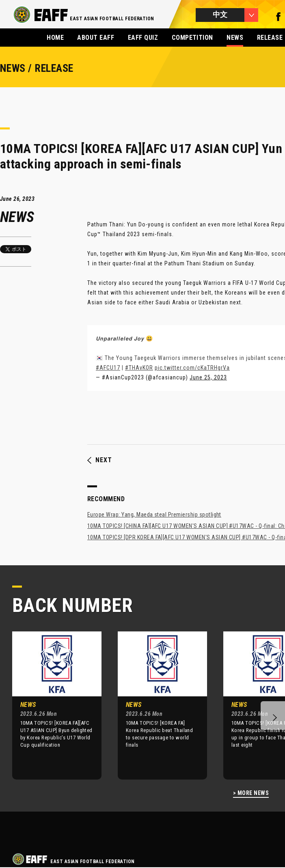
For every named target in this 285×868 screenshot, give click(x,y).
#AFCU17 (108, 368)
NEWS (235, 38)
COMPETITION (192, 38)
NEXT (100, 460)
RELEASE (270, 38)
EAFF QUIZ (143, 38)
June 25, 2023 (208, 377)
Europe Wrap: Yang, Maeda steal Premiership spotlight (154, 515)
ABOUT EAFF (96, 38)
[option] (51, 705)
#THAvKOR (139, 368)
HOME (55, 38)
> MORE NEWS (251, 793)
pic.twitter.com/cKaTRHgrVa (192, 368)
